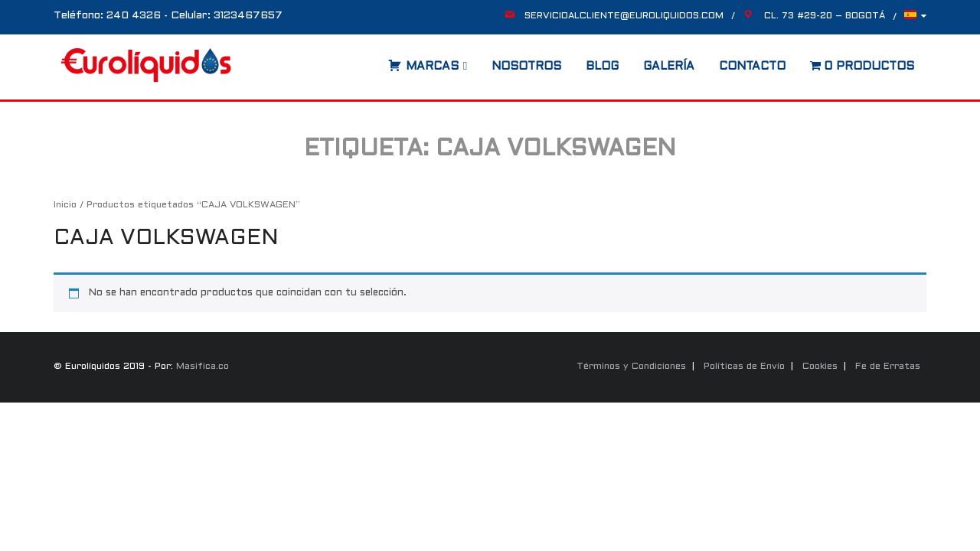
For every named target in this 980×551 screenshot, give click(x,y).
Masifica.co (203, 367)
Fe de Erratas (888, 367)
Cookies (820, 367)
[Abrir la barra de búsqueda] (373, 61)
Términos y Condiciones (631, 367)
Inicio (65, 205)
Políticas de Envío (744, 367)
